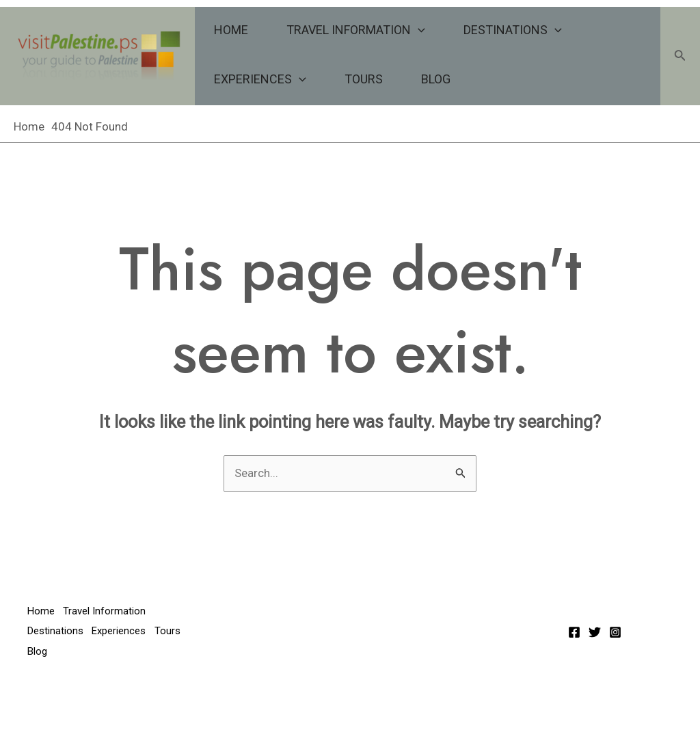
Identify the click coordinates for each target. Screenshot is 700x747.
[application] (418, 30)
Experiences (260, 79)
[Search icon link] (680, 56)
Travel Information (356, 30)
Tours (364, 79)
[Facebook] (574, 632)
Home (231, 30)
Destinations (513, 30)
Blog (436, 79)
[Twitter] (595, 632)
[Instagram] (615, 632)
